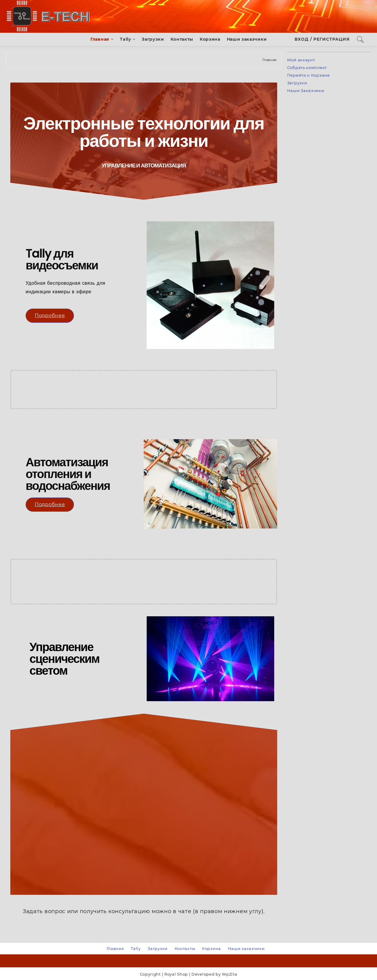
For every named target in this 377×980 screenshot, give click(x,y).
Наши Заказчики (306, 90)
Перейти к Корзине (309, 75)
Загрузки (297, 83)
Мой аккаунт (301, 60)
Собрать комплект (307, 67)
